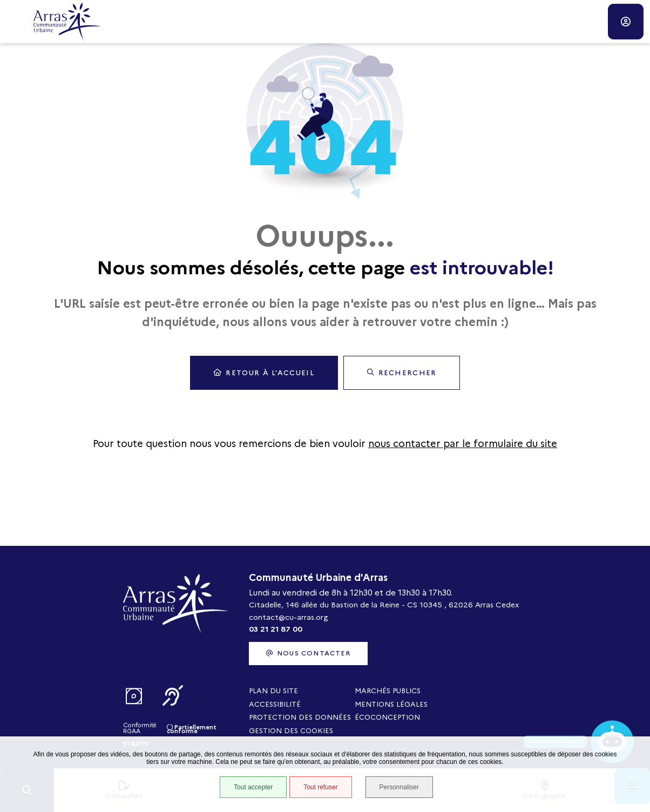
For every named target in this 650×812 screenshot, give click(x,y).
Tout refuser (320, 787)
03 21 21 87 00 (276, 629)
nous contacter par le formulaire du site (463, 444)
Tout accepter (253, 787)
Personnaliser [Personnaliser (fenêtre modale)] (399, 787)
